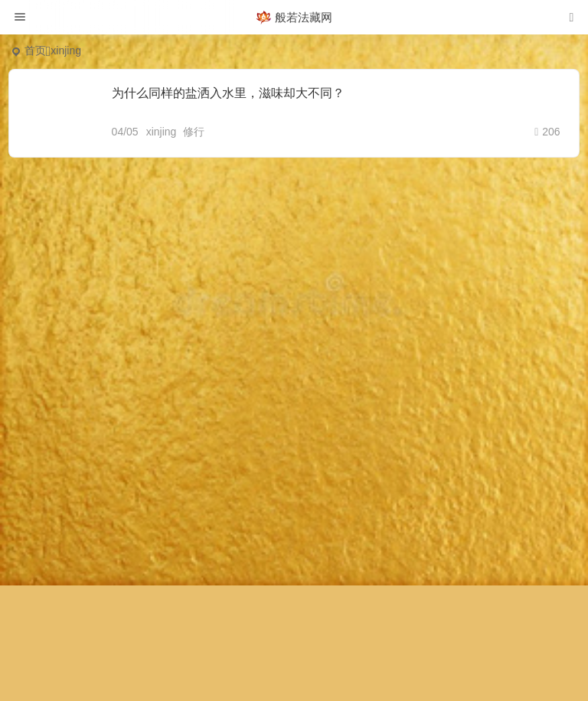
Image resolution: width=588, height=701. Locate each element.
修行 (194, 132)
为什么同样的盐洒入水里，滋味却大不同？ (228, 93)
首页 (35, 51)
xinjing (162, 132)
